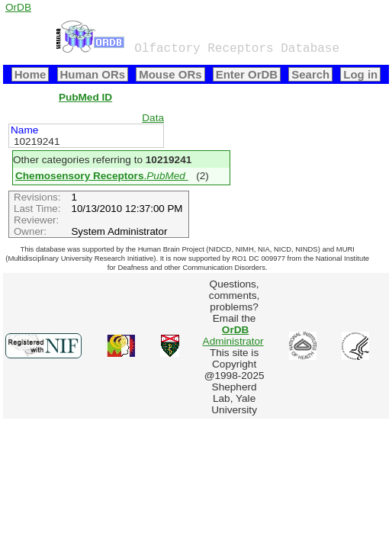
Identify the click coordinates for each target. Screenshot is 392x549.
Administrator (233, 335)
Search (310, 74)
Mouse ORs (170, 74)
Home (31, 74)
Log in (360, 74)
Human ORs (93, 74)
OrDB (18, 7)
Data (153, 118)
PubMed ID (85, 97)
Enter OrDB (247, 74)
